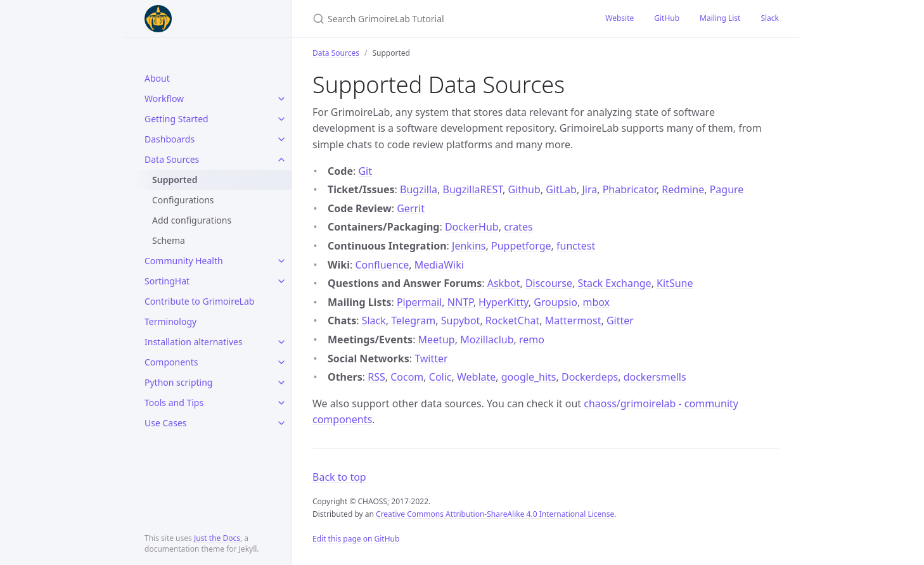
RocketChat (512, 321)
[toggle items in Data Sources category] (281, 160)
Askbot (504, 283)
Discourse (549, 283)
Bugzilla (419, 189)
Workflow (164, 98)
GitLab (561, 189)
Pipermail (419, 302)
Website (619, 18)
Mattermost (573, 321)
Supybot (461, 321)
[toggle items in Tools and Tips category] (281, 403)
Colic (440, 377)
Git (365, 171)
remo (532, 340)
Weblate (476, 377)
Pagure (727, 189)
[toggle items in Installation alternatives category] (281, 342)
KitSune (675, 283)
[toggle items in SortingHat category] (281, 281)
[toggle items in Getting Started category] (281, 119)
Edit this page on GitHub (356, 539)
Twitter (431, 359)
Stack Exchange (614, 283)
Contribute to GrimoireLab (199, 301)
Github (524, 189)
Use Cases (166, 423)
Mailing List (720, 18)
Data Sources (172, 159)
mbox (596, 302)
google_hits (529, 377)
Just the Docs (217, 538)
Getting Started (176, 119)
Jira (589, 189)
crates (518, 227)
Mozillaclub (487, 340)
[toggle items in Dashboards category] (281, 139)
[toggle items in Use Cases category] (281, 423)
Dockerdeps (590, 377)
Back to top (339, 477)
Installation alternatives (194, 342)
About (157, 78)
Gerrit (411, 208)
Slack (770, 18)
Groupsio (555, 302)
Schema (169, 240)
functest (576, 246)
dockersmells (655, 377)
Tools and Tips (174, 403)
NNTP (460, 302)
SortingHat (167, 281)
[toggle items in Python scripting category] (281, 383)
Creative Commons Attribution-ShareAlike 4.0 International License (495, 514)
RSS (376, 377)
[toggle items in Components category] (281, 362)
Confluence (382, 265)
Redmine (683, 189)
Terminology (170, 321)
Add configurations (192, 220)
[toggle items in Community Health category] (281, 261)
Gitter (620, 321)
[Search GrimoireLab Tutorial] (444, 19)
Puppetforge (521, 246)
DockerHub (472, 227)
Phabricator (630, 189)
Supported (175, 180)
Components (171, 362)
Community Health (184, 261)
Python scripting (178, 382)
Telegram (413, 321)
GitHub (667, 18)
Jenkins (469, 246)
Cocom (407, 377)
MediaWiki (439, 265)
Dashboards (170, 139)
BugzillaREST (473, 189)
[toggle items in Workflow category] (281, 99)
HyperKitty (504, 302)
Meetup (437, 340)
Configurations (183, 200)
